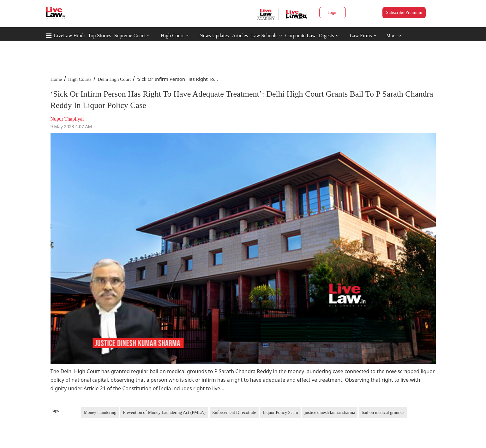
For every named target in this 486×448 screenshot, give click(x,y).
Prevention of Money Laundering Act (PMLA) (164, 412)
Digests (327, 36)
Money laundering (100, 412)
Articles (240, 36)
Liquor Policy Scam (280, 412)
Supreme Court (130, 36)
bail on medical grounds (383, 412)
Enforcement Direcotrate (234, 412)
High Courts (80, 79)
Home (56, 79)
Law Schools (267, 36)
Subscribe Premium (404, 12)
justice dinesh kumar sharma (330, 412)
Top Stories (100, 36)
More (394, 36)
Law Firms (363, 36)
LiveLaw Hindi (69, 36)
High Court (172, 36)
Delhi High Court (114, 79)
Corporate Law (300, 36)
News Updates (214, 36)
